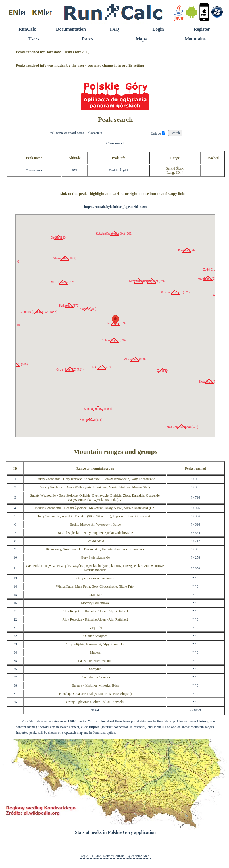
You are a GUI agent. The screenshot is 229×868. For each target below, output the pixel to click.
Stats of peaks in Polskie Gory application (115, 832)
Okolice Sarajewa (95, 636)
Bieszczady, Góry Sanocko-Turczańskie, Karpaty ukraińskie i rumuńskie (95, 549)
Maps (141, 39)
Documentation (71, 29)
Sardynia (95, 669)
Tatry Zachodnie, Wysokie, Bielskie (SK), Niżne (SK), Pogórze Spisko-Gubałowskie (95, 516)
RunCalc (27, 29)
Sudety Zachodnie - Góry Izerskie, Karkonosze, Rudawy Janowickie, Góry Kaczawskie (95, 479)
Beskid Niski (95, 541)
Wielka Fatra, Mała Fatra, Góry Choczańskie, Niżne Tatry (95, 586)
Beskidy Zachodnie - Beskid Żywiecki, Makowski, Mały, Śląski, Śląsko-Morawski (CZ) (95, 508)
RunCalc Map (115, 326)
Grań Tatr (95, 595)
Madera (95, 652)
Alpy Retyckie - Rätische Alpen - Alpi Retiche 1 (95, 611)
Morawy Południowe (95, 603)
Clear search (115, 143)
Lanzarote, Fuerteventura (95, 661)
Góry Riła (95, 628)
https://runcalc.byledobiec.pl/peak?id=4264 (115, 207)
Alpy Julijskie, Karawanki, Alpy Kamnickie (95, 644)
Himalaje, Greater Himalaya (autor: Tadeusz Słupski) (95, 694)
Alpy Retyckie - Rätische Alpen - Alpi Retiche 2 (95, 619)
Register (202, 29)
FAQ (115, 29)
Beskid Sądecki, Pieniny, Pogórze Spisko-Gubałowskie (95, 533)
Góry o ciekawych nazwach (95, 578)
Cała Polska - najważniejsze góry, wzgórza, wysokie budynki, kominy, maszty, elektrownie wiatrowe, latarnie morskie (95, 568)
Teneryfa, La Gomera (95, 677)
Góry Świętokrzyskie (95, 557)
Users (34, 39)
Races (88, 39)
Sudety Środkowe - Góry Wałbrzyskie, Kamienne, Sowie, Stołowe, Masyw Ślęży (95, 487)
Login (158, 29)
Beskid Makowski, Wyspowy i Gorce (95, 524)
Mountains (195, 39)
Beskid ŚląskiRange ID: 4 (175, 170)
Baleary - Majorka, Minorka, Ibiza (95, 685)
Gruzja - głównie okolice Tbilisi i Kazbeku (95, 702)
